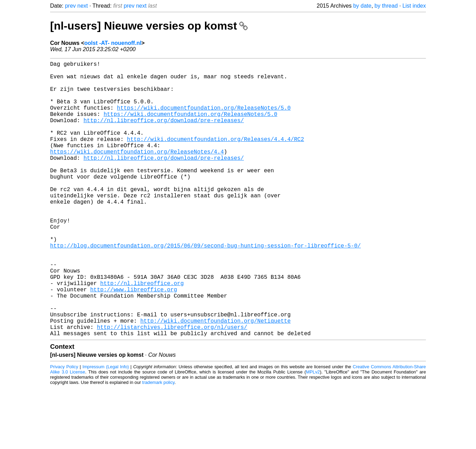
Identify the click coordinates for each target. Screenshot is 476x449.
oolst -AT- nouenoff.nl (113, 43)
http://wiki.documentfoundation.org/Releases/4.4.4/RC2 (216, 157)
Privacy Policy (64, 428)
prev (70, 6)
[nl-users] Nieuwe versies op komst (149, 26)
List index (414, 6)
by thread (386, 6)
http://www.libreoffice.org (134, 341)
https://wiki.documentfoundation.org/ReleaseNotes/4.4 (137, 172)
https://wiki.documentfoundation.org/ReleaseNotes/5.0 (204, 119)
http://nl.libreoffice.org (142, 333)
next (82, 6)
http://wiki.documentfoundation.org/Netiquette (215, 379)
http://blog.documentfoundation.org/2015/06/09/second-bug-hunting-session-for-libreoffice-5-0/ (205, 287)
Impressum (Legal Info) (106, 428)
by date (362, 6)
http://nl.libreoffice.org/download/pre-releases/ (164, 134)
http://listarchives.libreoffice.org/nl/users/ (172, 387)
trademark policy (158, 444)
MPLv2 (313, 433)
